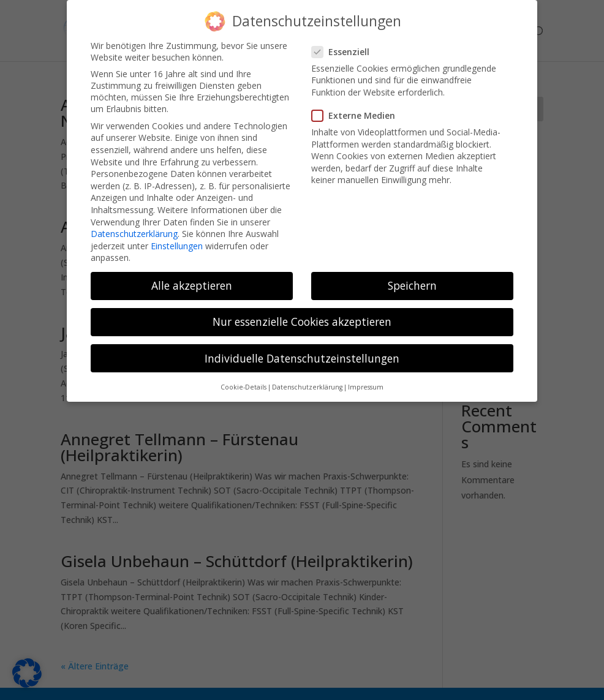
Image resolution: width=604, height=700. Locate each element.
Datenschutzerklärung (134, 224)
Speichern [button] (412, 276)
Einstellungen (177, 236)
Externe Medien (358, 106)
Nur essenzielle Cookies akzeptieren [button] (302, 312)
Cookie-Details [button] (243, 377)
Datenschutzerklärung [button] (307, 377)
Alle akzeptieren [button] (192, 276)
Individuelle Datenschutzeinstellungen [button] (302, 348)
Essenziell (345, 42)
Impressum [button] (366, 377)
